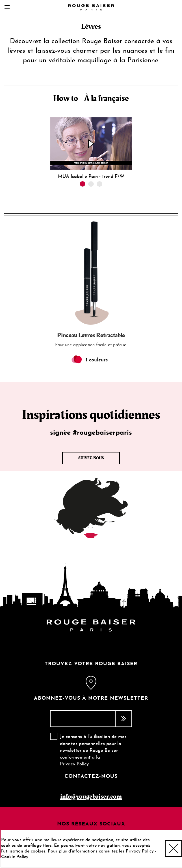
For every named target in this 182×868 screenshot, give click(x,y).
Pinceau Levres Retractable (91, 335)
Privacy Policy (74, 764)
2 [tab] (91, 184)
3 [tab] (99, 184)
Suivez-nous (91, 458)
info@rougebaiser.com (91, 797)
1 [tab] (83, 184)
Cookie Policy (15, 857)
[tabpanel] (91, 148)
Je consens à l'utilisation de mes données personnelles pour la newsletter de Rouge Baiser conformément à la (93, 750)
